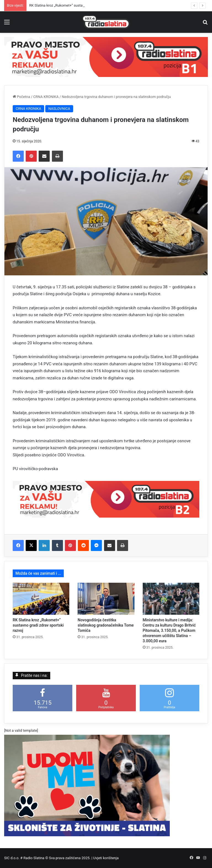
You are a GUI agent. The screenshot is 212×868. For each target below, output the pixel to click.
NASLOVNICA (59, 109)
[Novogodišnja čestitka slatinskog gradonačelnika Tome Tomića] (106, 599)
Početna (21, 97)
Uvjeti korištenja (106, 858)
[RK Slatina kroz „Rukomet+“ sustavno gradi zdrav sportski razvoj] (41, 599)
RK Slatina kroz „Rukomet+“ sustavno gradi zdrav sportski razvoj (38, 625)
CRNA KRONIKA (46, 97)
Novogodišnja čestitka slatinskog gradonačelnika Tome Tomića (106, 625)
